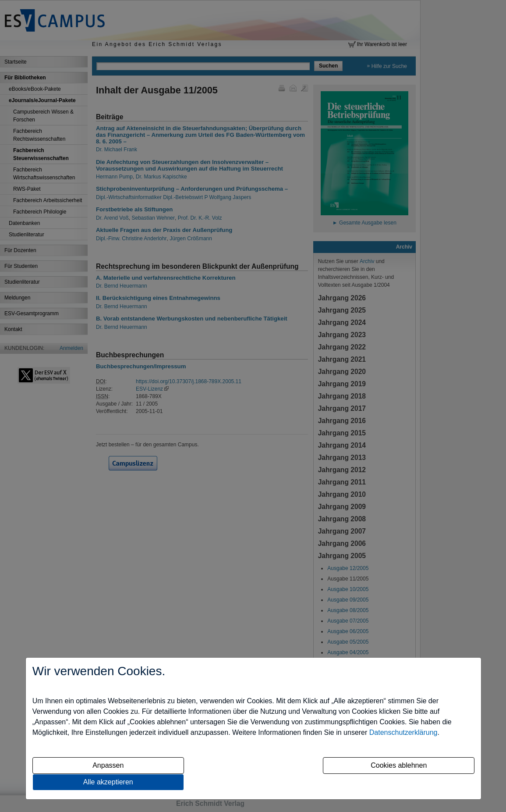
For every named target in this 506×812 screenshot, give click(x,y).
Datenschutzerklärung (403, 732)
